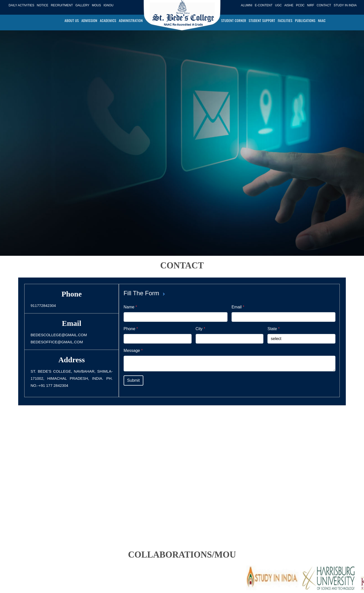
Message (133, 351)
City (200, 329)
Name (130, 307)
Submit (133, 380)
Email (238, 307)
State (274, 329)
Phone (131, 329)
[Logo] (182, 17)
